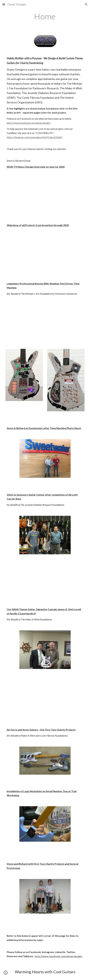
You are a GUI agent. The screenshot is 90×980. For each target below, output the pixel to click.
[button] (4, 4)
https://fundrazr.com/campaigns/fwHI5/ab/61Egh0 (34, 137)
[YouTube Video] (45, 196)
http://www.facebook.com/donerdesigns (29, 123)
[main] (45, 16)
